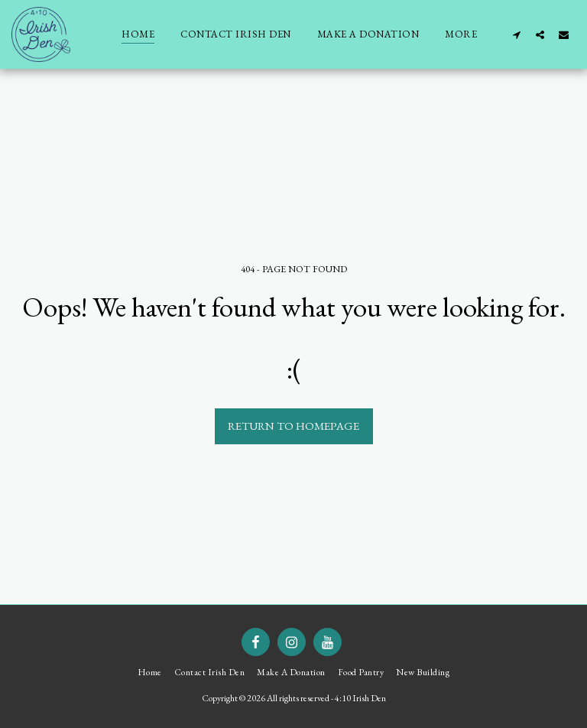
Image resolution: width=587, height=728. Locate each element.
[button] (516, 34)
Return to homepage (293, 426)
